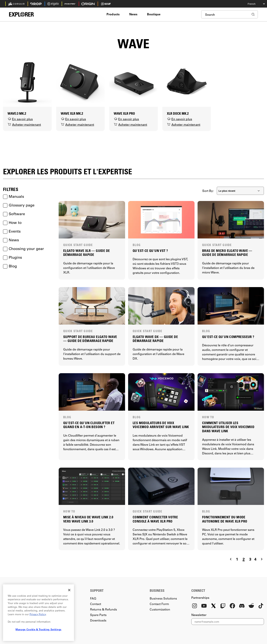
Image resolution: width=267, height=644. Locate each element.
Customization (160, 609)
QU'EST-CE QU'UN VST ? (150, 251)
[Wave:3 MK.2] (27, 82)
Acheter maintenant (24, 124)
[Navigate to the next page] (262, 559)
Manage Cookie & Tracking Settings (39, 629)
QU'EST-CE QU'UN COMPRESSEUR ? (228, 337)
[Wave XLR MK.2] (81, 82)
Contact (96, 604)
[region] (39, 613)
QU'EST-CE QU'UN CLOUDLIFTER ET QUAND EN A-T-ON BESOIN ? (89, 425)
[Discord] (242, 606)
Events (12, 231)
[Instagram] (195, 606)
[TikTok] (261, 606)
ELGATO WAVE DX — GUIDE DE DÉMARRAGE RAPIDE (155, 339)
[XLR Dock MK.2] (187, 82)
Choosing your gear (23, 249)
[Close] (69, 590)
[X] (213, 606)
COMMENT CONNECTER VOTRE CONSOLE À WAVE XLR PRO (155, 519)
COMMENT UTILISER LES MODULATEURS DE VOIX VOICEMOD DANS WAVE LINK (228, 427)
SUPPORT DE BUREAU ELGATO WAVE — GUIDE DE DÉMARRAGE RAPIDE (90, 339)
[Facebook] (232, 606)
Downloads (98, 620)
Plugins (12, 257)
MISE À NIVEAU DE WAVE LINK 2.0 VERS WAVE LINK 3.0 (88, 519)
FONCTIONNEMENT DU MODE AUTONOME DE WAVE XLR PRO (225, 519)
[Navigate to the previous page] (231, 559)
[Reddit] (251, 606)
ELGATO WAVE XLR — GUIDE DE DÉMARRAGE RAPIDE (86, 253)
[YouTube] (204, 606)
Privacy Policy (38, 614)
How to (12, 223)
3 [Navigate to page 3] (250, 559)
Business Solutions (163, 598)
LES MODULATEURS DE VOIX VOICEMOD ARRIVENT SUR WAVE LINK (161, 425)
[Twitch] (223, 606)
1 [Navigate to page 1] (237, 559)
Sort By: (208, 191)
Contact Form (159, 604)
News (11, 240)
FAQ (93, 598)
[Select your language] (253, 4)
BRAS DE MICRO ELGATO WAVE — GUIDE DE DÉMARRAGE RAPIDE (227, 253)
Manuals (14, 196)
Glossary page (19, 205)
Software (14, 214)
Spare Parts (98, 615)
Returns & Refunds (104, 609)
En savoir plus (20, 119)
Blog (10, 266)
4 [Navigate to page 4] (255, 559)
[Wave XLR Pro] (133, 82)
